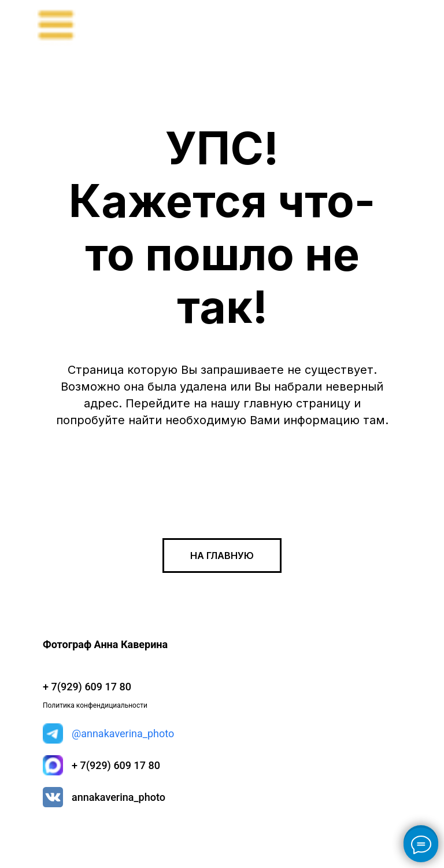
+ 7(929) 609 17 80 (116, 765)
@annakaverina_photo (123, 733)
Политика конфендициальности (95, 705)
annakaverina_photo (119, 797)
